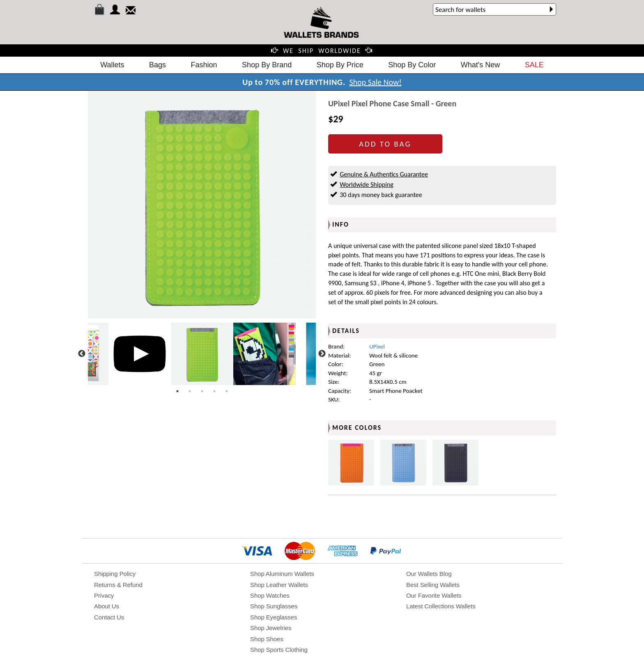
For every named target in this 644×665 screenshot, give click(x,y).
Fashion (204, 65)
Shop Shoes (267, 639)
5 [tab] (227, 391)
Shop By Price (340, 65)
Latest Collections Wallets (441, 606)
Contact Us (109, 617)
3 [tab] (202, 391)
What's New (480, 65)
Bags (158, 65)
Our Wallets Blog (429, 574)
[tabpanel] (202, 354)
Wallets (112, 65)
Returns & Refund (118, 585)
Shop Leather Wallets (279, 585)
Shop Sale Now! (375, 82)
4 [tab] (214, 391)
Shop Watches (270, 595)
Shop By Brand (267, 65)
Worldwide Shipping (367, 185)
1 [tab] (177, 391)
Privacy (104, 595)
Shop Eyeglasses (274, 617)
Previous (82, 354)
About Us (107, 606)
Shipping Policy (115, 574)
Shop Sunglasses (274, 606)
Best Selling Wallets (433, 585)
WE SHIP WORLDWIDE (322, 51)
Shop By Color (412, 65)
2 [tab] (190, 391)
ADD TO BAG (385, 144)
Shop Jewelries (271, 628)
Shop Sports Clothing (279, 650)
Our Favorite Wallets (434, 595)
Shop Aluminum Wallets (282, 574)
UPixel (377, 346)
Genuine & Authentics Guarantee (384, 174)
